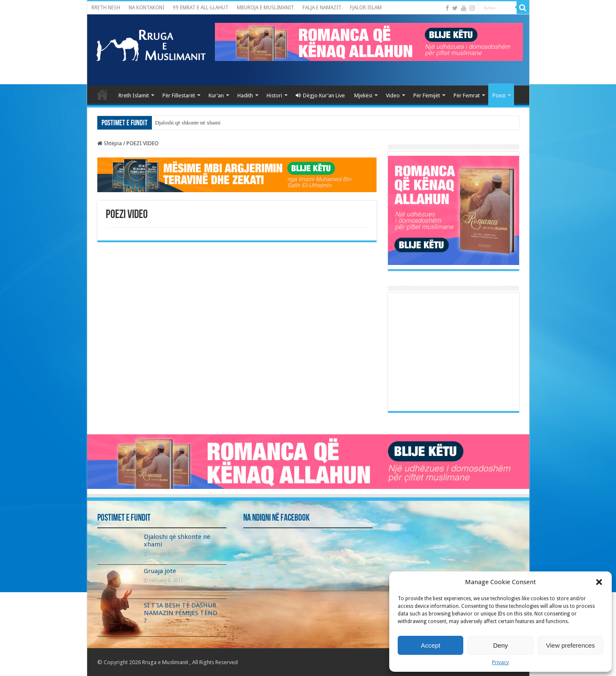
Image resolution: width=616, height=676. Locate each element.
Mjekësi (363, 95)
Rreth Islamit (134, 95)
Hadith (245, 95)
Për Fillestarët (179, 95)
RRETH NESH (106, 8)
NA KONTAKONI (146, 8)
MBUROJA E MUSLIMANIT (265, 8)
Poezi (499, 95)
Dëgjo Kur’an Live (320, 95)
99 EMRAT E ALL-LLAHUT (201, 8)
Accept (431, 645)
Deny (500, 645)
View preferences (571, 645)
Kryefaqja (102, 94)
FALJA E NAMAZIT (322, 8)
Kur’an (216, 95)
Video (393, 95)
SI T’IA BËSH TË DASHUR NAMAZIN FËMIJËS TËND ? (181, 613)
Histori (274, 95)
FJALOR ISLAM (366, 8)
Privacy (500, 662)
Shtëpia (110, 143)
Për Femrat (467, 95)
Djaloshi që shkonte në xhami (188, 123)
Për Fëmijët (427, 95)
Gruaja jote (160, 571)
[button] (599, 582)
